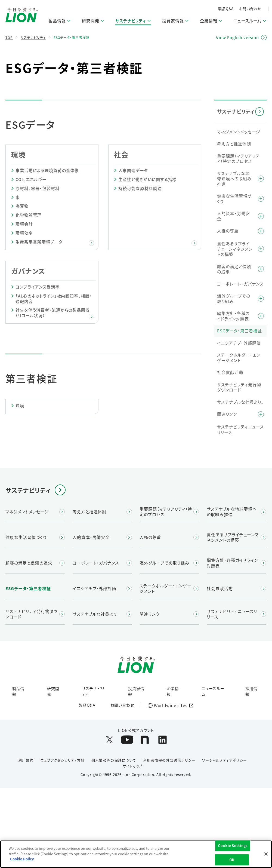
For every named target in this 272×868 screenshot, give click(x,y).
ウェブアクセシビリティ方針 (62, 760)
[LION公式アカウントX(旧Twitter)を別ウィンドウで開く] (109, 740)
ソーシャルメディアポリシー (224, 760)
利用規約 (26, 760)
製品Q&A (226, 9)
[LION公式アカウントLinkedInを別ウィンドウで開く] (163, 740)
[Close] (266, 854)
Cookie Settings (233, 846)
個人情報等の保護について (114, 760)
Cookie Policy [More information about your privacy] (22, 859)
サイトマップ (133, 766)
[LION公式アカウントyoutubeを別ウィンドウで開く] (127, 740)
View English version (237, 38)
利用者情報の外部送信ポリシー (169, 760)
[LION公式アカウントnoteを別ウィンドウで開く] (145, 740)
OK (232, 860)
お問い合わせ (250, 9)
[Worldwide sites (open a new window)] (169, 706)
